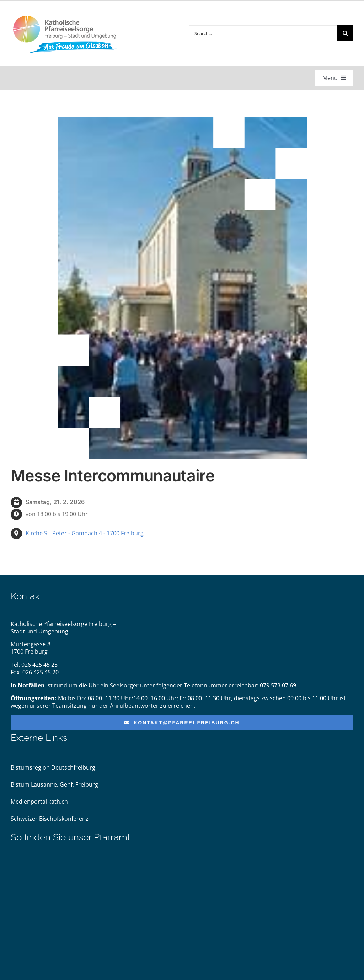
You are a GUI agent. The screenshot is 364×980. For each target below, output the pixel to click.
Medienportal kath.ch (39, 802)
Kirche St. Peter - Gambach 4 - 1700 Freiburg (85, 533)
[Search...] (263, 33)
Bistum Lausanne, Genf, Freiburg (54, 784)
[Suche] (345, 33)
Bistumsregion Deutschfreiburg (53, 767)
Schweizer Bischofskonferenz (50, 819)
